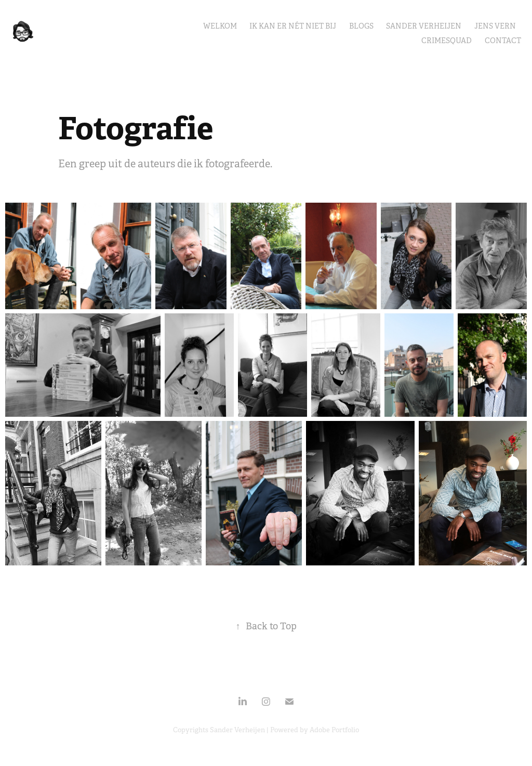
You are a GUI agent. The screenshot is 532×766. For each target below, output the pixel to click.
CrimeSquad (447, 41)
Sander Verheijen (424, 26)
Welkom (220, 26)
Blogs (361, 26)
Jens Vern (495, 26)
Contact (503, 41)
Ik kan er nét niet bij (293, 26)
